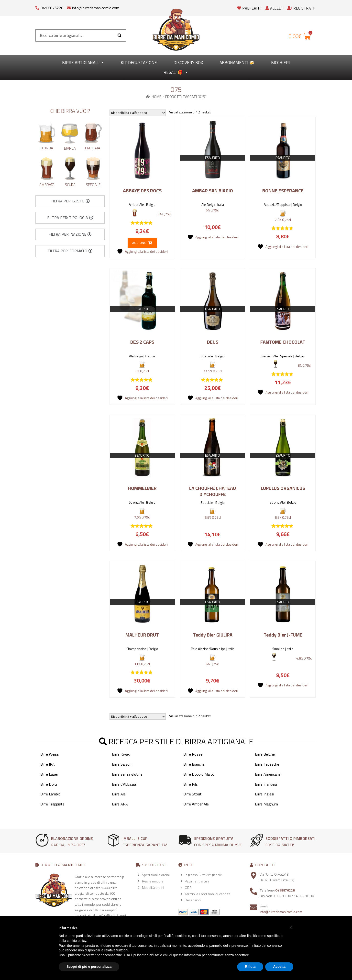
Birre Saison (122, 764)
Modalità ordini (153, 887)
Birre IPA (48, 764)
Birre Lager (49, 774)
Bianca (70, 148)
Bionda (47, 148)
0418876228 (285, 890)
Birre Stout (192, 794)
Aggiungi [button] (142, 243)
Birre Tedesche (267, 764)
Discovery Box (188, 63)
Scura (70, 185)
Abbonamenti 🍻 (237, 63)
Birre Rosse (193, 754)
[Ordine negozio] (138, 113)
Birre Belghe (265, 754)
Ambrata (47, 185)
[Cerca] (120, 35)
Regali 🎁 (176, 72)
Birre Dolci (49, 784)
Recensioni (193, 900)
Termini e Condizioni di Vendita (208, 894)
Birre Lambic (50, 794)
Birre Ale (119, 794)
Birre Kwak (121, 754)
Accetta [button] (279, 967)
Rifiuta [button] (250, 967)
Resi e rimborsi (153, 881)
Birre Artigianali (83, 63)
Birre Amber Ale (196, 804)
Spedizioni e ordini (156, 875)
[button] (70, 201)
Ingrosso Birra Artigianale (203, 875)
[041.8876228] (37, 7)
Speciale (93, 185)
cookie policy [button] (76, 941)
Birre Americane (268, 774)
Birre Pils (191, 784)
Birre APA (120, 804)
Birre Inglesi (264, 794)
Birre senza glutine (127, 774)
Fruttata (93, 148)
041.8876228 (52, 8)
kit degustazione (139, 63)
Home (157, 97)
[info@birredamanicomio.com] (69, 7)
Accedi (274, 8)
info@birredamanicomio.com (96, 8)
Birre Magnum (266, 804)
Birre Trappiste (52, 804)
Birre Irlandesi (266, 784)
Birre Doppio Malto (199, 774)
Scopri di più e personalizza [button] (89, 967)
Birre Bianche (194, 764)
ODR (188, 887)
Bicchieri (280, 63)
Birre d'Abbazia (124, 784)
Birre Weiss (50, 754)
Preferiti (249, 8)
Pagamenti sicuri (197, 881)
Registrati (301, 8)
